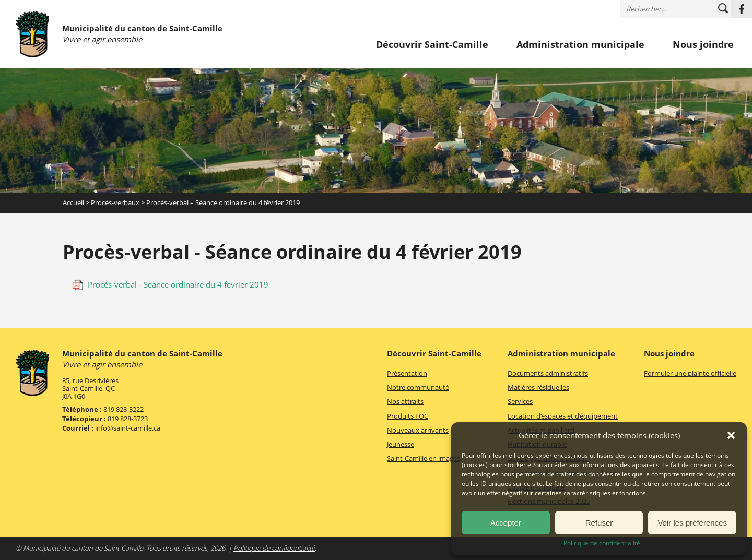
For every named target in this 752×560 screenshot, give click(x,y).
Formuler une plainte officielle (690, 373)
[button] (731, 435)
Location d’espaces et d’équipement (563, 416)
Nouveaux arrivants (418, 430)
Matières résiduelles (538, 387)
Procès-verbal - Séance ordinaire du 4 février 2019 (178, 284)
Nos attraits (405, 401)
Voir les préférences (692, 523)
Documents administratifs (548, 373)
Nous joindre (703, 45)
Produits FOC (408, 416)
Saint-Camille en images (424, 458)
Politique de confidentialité (602, 543)
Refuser (599, 523)
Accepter (506, 523)
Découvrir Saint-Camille (432, 45)
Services (520, 401)
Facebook (742, 9)
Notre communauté (418, 387)
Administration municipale (580, 45)
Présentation (407, 373)
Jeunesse (401, 444)
